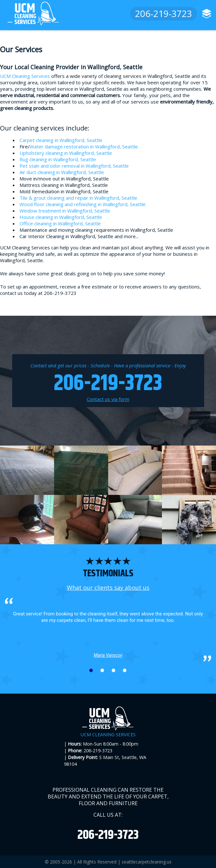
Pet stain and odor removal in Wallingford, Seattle (74, 166)
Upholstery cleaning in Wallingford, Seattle (66, 153)
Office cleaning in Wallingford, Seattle (60, 223)
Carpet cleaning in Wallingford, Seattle (61, 140)
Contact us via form (108, 399)
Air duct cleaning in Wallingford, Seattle (62, 172)
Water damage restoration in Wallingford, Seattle (84, 146)
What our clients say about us (108, 588)
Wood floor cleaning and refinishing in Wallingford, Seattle (83, 204)
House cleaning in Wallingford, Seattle (61, 217)
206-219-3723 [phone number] (164, 14)
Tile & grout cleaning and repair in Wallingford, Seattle (78, 198)
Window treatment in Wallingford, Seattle (65, 211)
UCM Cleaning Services (25, 76)
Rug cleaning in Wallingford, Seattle (58, 159)
